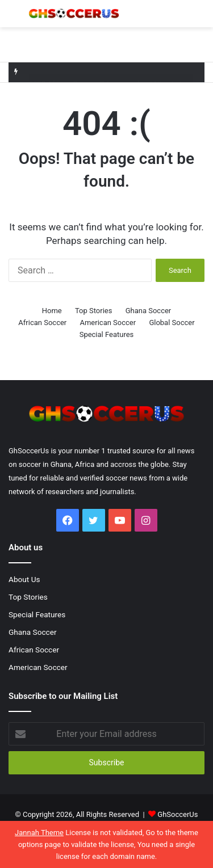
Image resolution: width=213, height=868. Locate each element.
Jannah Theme (39, 833)
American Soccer (108, 323)
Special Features (107, 334)
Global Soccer (172, 323)
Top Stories (94, 311)
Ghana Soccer (149, 311)
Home (52, 311)
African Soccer (42, 323)
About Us (24, 579)
